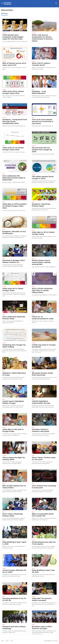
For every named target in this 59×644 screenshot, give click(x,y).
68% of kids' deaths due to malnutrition (14, 487)
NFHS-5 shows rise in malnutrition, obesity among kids (41, 262)
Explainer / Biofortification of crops (14, 374)
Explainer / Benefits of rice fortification (14, 233)
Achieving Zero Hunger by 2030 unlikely (14, 346)
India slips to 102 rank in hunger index (13, 430)
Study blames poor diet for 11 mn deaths (44, 543)
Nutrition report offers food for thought (42, 628)
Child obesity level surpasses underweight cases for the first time (13, 37)
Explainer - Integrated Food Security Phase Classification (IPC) (15, 122)
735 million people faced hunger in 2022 (43, 178)
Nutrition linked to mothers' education (41, 430)
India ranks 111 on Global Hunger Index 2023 (13, 149)
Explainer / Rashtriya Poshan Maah (41, 205)
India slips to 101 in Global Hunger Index (43, 233)
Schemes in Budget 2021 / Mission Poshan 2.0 (14, 261)
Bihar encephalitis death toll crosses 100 (43, 515)
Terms (12, 641)
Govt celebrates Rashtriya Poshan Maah (14, 318)
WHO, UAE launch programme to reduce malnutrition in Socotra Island (42, 38)
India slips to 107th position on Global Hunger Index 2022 (15, 206)
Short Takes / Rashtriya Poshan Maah (13, 515)
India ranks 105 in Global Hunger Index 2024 (13, 92)
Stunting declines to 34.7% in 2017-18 (14, 599)
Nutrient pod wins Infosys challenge (14, 628)
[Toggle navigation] (2, 3)
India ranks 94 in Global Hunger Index (13, 290)
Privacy (7, 641)
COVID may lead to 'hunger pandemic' (44, 346)
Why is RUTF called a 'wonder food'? (41, 64)
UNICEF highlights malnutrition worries (41, 402)
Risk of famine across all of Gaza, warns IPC (14, 64)
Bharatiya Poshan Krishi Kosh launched (42, 374)
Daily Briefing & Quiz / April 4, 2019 (14, 543)
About (2, 641)
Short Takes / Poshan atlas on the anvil (44, 459)
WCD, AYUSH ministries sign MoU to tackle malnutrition (42, 291)
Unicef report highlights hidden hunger (13, 402)
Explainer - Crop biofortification (39, 92)
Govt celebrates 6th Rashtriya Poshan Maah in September (14, 178)
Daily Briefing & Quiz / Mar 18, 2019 (43, 571)
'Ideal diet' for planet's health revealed (42, 599)
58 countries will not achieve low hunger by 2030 (42, 150)
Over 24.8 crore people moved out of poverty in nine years (43, 122)
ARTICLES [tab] (4, 14)
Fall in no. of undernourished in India (43, 318)
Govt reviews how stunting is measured (44, 487)
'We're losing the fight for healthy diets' (14, 459)
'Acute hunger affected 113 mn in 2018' (14, 571)
